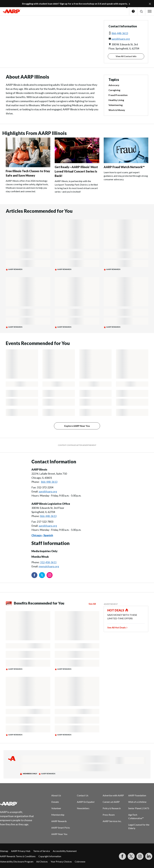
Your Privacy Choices (61, 861)
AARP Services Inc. (112, 821)
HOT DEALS (116, 610)
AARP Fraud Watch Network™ (124, 167)
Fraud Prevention (118, 95)
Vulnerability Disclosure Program (17, 861)
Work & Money (117, 110)
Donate (55, 802)
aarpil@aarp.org (121, 39)
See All (92, 604)
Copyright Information (50, 856)
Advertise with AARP (113, 795)
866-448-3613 (120, 33)
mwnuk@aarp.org (49, 566)
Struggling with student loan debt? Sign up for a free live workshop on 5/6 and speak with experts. (75, 4)
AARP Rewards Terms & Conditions (18, 856)
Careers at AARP (111, 802)
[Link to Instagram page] (50, 575)
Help (133, 11)
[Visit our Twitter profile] (42, 575)
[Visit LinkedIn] (149, 856)
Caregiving (114, 90)
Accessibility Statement (65, 851)
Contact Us (83, 795)
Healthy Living (116, 100)
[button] (141, 11)
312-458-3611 (48, 562)
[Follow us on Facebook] (34, 575)
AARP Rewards (59, 821)
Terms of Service (42, 851)
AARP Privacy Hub (21, 851)
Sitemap (4, 851)
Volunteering (116, 105)
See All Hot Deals (117, 627)
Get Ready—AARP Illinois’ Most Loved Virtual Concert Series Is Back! (76, 171)
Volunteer (56, 808)
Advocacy (114, 85)
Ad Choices (42, 861)
